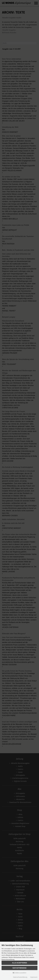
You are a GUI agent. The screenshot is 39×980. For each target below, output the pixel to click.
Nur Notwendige (19, 968)
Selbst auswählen (20, 973)
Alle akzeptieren (19, 963)
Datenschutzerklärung (20, 977)
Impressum (34, 977)
